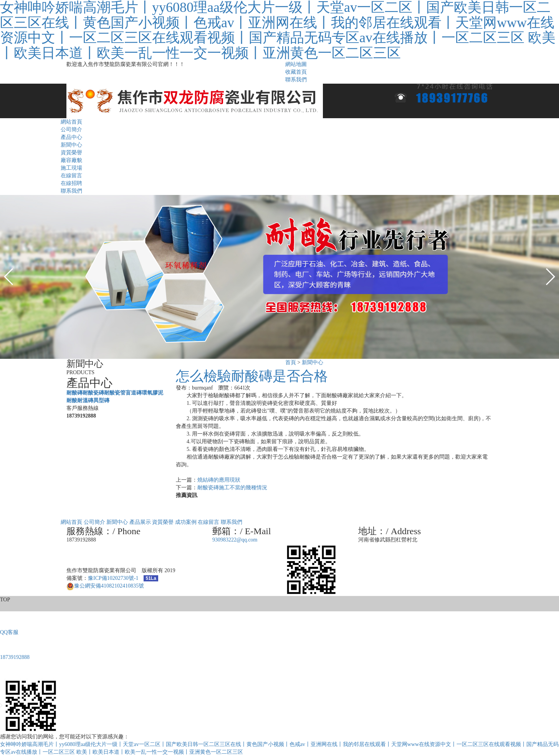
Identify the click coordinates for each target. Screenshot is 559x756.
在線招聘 (71, 183)
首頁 (291, 362)
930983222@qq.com (235, 540)
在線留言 (71, 176)
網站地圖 (296, 64)
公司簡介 (71, 130)
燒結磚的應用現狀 (219, 480)
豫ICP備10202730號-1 (113, 578)
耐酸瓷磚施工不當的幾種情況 (232, 488)
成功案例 (186, 522)
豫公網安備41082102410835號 (105, 586)
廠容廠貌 (71, 160)
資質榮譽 (71, 153)
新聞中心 (71, 145)
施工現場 (71, 168)
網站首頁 (71, 122)
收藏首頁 (296, 72)
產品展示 (140, 522)
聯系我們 (296, 80)
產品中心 (71, 137)
